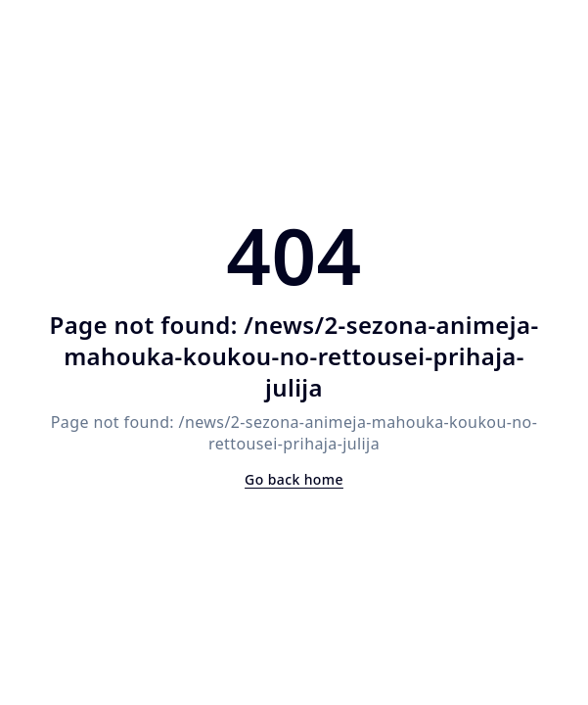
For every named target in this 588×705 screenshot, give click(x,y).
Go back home (294, 479)
